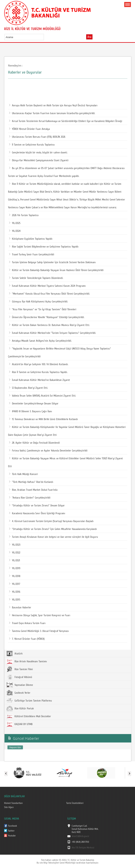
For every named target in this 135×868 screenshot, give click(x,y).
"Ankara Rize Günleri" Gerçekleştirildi (30, 498)
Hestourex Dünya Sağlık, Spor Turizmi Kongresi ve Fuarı (40, 615)
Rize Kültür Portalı (20, 708)
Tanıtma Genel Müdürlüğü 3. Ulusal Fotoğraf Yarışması (39, 631)
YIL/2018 (15, 576)
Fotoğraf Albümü (19, 677)
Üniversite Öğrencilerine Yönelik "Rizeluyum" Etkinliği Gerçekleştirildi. (47, 317)
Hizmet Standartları (13, 803)
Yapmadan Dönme (20, 685)
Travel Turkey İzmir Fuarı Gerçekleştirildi (32, 255)
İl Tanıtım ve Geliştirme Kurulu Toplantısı (32, 145)
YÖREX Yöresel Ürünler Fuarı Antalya (29, 129)
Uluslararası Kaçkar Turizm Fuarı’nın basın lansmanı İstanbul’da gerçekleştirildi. (52, 113)
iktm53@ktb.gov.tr (80, 836)
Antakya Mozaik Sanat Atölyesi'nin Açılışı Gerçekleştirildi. (40, 341)
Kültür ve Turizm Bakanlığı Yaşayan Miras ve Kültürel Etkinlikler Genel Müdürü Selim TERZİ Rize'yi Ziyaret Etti (65, 461)
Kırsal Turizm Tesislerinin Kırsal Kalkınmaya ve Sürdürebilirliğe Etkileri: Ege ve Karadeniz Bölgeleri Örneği (66, 121)
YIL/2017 (15, 584)
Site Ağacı (9, 807)
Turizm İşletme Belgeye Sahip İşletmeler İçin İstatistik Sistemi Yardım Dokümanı (52, 262)
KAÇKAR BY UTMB (19, 724)
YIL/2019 (15, 568)
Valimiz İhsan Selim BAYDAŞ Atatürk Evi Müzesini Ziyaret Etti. (42, 396)
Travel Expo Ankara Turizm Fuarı (27, 623)
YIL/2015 (15, 600)
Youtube (12, 836)
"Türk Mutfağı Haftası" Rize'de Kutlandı (31, 482)
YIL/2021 (14, 560)
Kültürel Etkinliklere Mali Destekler (29, 716)
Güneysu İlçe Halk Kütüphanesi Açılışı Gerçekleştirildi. (38, 302)
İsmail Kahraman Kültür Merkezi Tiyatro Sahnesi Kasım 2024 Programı (47, 286)
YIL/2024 (15, 231)
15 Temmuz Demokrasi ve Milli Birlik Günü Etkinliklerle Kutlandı (43, 419)
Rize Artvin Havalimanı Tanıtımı (27, 661)
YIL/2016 (15, 592)
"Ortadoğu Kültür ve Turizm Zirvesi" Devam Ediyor (37, 506)
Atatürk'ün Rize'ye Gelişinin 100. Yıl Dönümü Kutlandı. (39, 364)
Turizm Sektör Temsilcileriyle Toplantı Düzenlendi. (36, 278)
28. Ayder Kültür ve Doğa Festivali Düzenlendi (34, 443)
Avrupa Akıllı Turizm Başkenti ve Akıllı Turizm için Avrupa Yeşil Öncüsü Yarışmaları (53, 106)
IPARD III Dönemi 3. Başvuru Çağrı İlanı (30, 411)
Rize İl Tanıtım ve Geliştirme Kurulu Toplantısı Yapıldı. (38, 372)
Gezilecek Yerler (18, 693)
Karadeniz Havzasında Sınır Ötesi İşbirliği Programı (37, 513)
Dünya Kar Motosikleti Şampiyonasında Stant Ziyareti (39, 160)
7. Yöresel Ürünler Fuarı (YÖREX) (27, 639)
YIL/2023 (15, 545)
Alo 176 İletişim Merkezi (83, 848)
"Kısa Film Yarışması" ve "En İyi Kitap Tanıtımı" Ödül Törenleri (43, 309)
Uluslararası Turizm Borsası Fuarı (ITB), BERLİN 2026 (37, 137)
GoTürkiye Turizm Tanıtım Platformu (29, 701)
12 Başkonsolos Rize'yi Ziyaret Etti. (28, 388)
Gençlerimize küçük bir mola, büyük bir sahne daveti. (38, 153)
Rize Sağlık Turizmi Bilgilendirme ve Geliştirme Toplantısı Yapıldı (44, 247)
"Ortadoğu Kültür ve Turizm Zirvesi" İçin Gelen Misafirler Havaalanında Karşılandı (53, 529)
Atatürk (14, 653)
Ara (89, 37)
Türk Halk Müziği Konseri (23, 474)
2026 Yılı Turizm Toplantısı (24, 215)
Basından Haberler (20, 608)
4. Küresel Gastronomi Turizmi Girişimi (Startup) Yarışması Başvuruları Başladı (51, 521)
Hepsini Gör (15, 747)
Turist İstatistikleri (75, 803)
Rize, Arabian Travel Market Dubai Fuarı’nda (33, 490)
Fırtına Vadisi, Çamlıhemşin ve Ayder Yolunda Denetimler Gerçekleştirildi (48, 451)
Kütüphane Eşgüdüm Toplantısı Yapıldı (31, 239)
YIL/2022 (15, 553)
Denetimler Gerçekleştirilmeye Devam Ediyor (34, 404)
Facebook (13, 826)
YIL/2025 (15, 223)
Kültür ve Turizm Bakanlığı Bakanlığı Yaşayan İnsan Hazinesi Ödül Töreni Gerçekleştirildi (56, 270)
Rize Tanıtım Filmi (20, 669)
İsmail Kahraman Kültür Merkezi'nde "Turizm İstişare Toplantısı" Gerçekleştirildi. (52, 333)
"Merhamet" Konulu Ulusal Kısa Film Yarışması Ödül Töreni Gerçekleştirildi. (49, 294)
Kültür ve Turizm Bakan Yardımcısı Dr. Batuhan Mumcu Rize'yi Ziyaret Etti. (49, 325)
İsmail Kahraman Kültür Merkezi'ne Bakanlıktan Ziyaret (39, 380)
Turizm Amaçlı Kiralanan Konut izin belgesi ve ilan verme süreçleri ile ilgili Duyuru (53, 537)
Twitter (11, 831)
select (45, 37)
